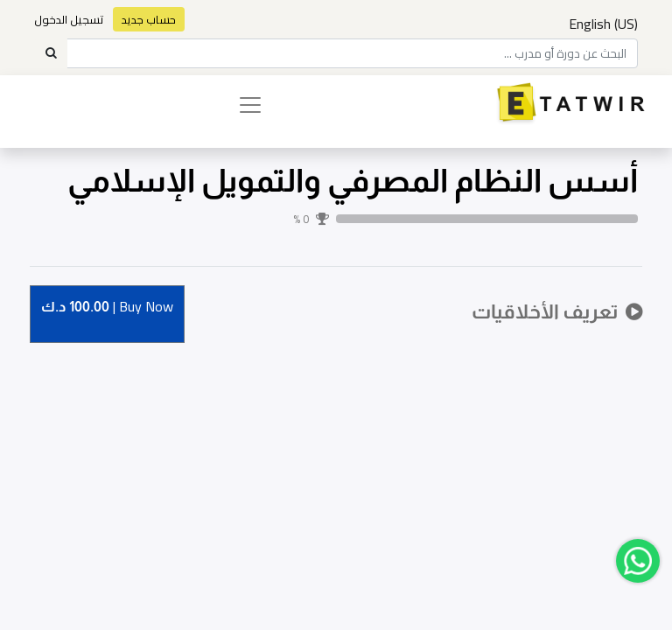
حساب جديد (149, 19)
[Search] (51, 53)
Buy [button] (107, 308)
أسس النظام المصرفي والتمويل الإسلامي (353, 181)
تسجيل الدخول (69, 19)
